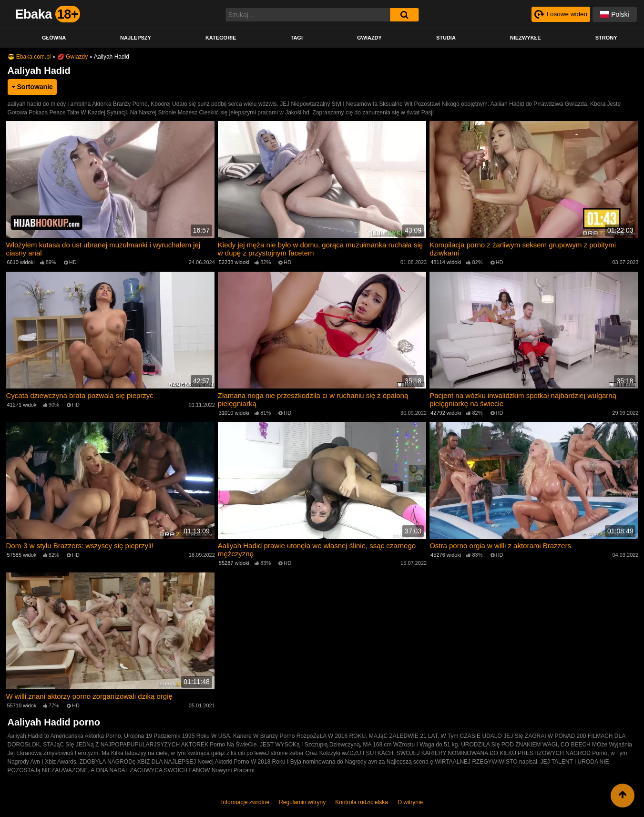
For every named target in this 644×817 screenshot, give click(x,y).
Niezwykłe (526, 38)
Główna (54, 38)
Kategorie (221, 38)
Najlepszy (136, 38)
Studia (446, 38)
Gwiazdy (369, 38)
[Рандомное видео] (560, 14)
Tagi (296, 38)
